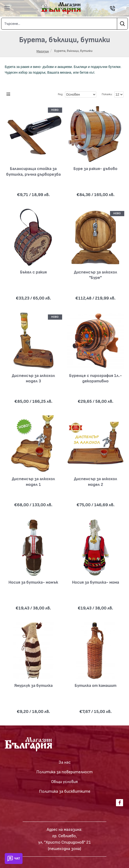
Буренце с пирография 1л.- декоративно (96, 378)
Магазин (43, 51)
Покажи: (107, 94)
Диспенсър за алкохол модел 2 (96, 482)
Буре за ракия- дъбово (95, 169)
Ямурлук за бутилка (33, 686)
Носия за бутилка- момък (33, 582)
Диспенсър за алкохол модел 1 (33, 482)
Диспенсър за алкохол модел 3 (33, 378)
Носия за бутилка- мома (96, 582)
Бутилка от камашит (96, 686)
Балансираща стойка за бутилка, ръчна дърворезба (33, 171)
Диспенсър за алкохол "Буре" (96, 275)
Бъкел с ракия (33, 272)
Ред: (61, 94)
